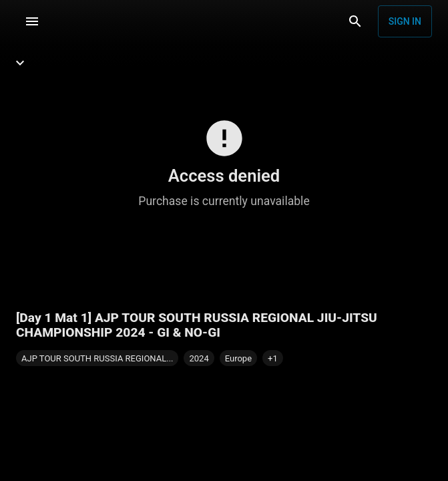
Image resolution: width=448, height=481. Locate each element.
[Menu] (32, 21)
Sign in (405, 21)
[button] (273, 358)
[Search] (355, 21)
